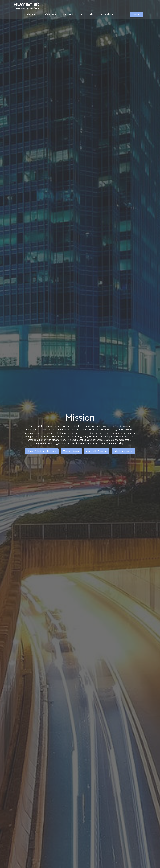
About (30, 14)
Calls (90, 14)
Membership (105, 14)
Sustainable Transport (97, 451)
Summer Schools (71, 14)
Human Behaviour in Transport (42, 451)
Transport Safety (71, 451)
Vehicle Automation (123, 451)
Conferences (48, 14)
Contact (136, 14)
